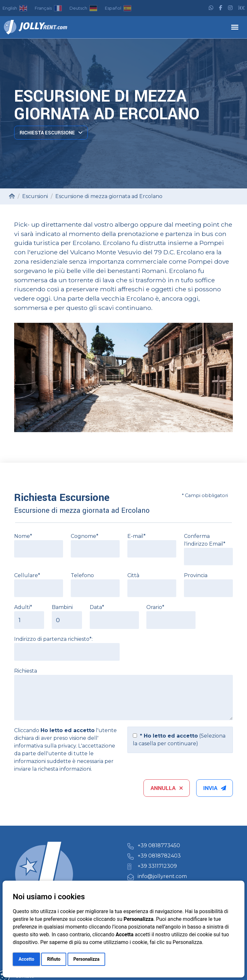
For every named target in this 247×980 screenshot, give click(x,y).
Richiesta (26, 671)
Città (133, 575)
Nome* (23, 536)
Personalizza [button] (86, 959)
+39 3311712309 (157, 866)
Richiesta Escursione (51, 133)
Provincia (196, 575)
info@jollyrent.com (162, 876)
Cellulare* (27, 575)
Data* (97, 607)
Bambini (62, 607)
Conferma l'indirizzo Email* (205, 540)
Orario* (155, 607)
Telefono (82, 575)
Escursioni (35, 196)
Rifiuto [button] (54, 959)
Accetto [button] (27, 959)
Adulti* (23, 607)
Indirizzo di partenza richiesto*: (53, 639)
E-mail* (137, 536)
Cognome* (85, 536)
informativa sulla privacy (45, 746)
